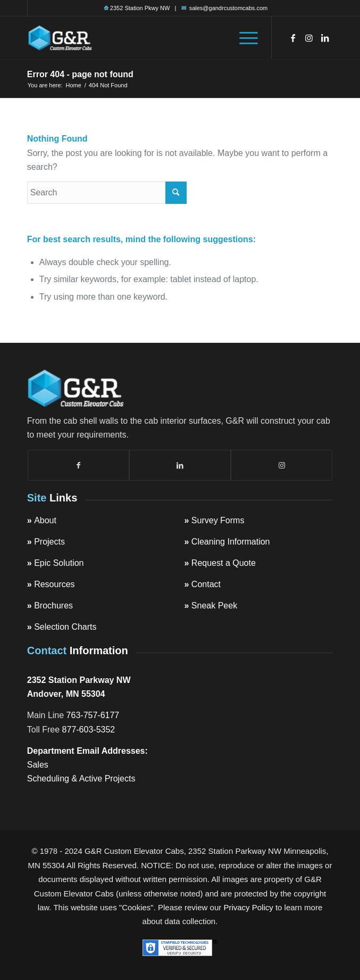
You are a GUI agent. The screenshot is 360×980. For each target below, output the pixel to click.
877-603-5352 (89, 730)
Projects (49, 542)
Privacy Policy (248, 907)
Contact (206, 584)
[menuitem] (243, 38)
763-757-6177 (93, 715)
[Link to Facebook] (293, 38)
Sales (38, 765)
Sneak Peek (214, 606)
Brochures (53, 606)
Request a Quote (224, 563)
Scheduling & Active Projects (81, 779)
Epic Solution (59, 563)
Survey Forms (218, 520)
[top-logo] (149, 38)
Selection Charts (65, 627)
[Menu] (243, 38)
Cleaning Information (231, 542)
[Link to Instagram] (309, 38)
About (45, 520)
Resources (54, 584)
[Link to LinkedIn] (325, 38)
